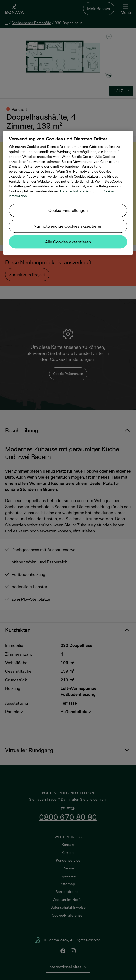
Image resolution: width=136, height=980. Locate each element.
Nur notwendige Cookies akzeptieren (68, 226)
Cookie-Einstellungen (68, 210)
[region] (68, 193)
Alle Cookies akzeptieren (68, 242)
